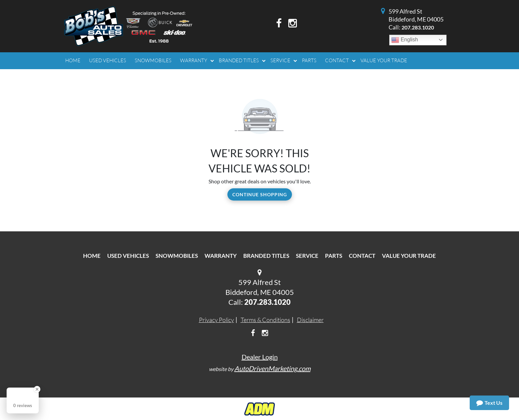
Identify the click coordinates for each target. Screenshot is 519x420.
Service (307, 256)
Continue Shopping (260, 194)
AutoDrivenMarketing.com (272, 368)
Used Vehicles (128, 256)
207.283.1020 (418, 27)
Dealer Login (260, 357)
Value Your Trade (409, 256)
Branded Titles (266, 256)
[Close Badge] (37, 389)
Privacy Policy (216, 320)
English (405, 40)
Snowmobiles (177, 256)
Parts (334, 256)
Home (92, 256)
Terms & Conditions (265, 320)
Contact (362, 256)
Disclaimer (310, 320)
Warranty (221, 256)
